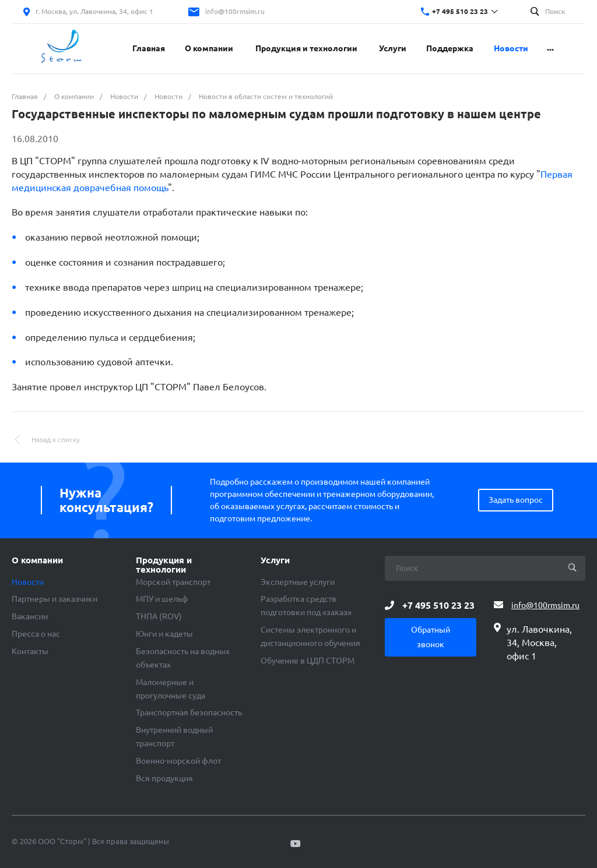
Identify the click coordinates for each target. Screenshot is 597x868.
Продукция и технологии (164, 565)
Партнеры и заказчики (55, 599)
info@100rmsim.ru (235, 11)
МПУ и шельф (162, 599)
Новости (28, 582)
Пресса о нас (36, 634)
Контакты (30, 651)
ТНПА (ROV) (159, 616)
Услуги (275, 560)
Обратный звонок (431, 637)
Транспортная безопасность (189, 712)
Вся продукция (164, 778)
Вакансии (30, 616)
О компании (37, 560)
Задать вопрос (516, 500)
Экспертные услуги (298, 582)
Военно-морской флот (178, 761)
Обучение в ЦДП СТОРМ (308, 661)
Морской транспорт (173, 582)
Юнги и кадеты (164, 634)
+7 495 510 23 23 (460, 11)
